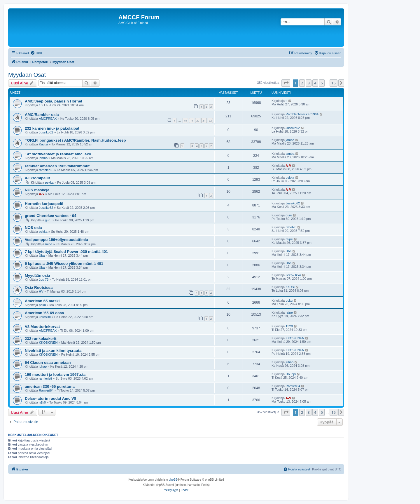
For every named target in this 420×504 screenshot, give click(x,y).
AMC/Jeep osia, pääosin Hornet (54, 101)
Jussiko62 (46, 132)
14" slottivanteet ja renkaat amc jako (58, 154)
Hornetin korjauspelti (44, 204)
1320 (289, 326)
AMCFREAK (48, 119)
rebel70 (291, 227)
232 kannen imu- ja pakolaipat (52, 128)
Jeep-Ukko (293, 275)
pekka (49, 183)
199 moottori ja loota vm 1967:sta (55, 374)
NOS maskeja (37, 190)
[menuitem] (36, 53)
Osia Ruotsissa (39, 287)
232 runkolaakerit (41, 339)
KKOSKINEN (48, 343)
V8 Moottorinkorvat (42, 327)
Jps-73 (44, 279)
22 (210, 120)
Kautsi (43, 144)
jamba (290, 140)
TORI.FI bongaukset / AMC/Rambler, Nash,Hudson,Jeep (75, 140)
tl (40, 105)
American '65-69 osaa (44, 313)
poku (42, 305)
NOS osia (33, 228)
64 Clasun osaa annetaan (48, 363)
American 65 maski (42, 301)
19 (192, 120)
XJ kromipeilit (37, 178)
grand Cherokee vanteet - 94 (51, 216)
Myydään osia (37, 276)
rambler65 (46, 170)
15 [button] (334, 83)
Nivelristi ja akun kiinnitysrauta (53, 351)
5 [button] (322, 83)
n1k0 (42, 402)
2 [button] (302, 83)
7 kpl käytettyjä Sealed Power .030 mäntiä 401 (66, 252)
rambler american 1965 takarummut (57, 166)
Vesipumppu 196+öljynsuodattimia (56, 240)
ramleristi (45, 378)
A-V (288, 166)
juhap (43, 366)
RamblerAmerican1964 (302, 114)
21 (204, 120)
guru (48, 220)
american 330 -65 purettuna (50, 386)
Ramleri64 (46, 390)
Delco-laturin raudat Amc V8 (50, 398)
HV (41, 291)
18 (185, 120)
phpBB (173, 480)
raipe (48, 244)
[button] (286, 83)
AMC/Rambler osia (42, 115)
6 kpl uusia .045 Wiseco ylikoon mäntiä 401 (64, 264)
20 (198, 120)
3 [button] (309, 83)
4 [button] (315, 83)
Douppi (291, 374)
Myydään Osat (27, 75)
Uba (42, 256)
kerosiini (45, 317)
